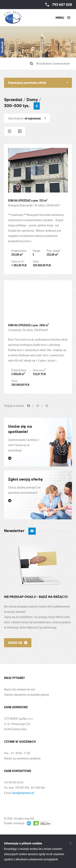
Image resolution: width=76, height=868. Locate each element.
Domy (32, 100)
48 (47, 406)
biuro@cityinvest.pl (23, 793)
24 (37, 406)
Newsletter (20, 531)
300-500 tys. (22, 106)
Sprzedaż (13, 100)
